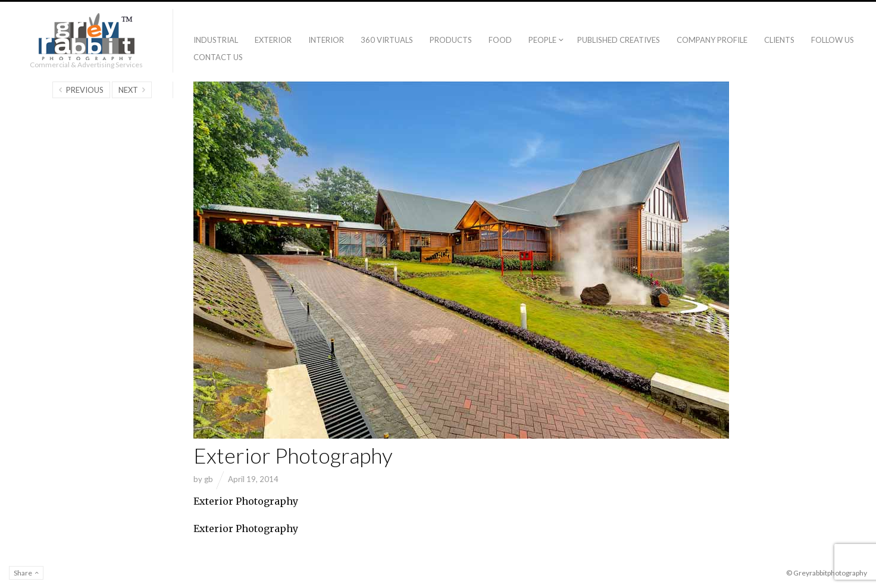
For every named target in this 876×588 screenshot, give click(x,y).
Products (451, 40)
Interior (326, 40)
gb (209, 479)
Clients (779, 40)
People (542, 40)
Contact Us (218, 57)
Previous (85, 90)
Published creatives (619, 40)
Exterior (273, 40)
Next (128, 90)
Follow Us (833, 40)
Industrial (216, 40)
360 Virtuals (387, 40)
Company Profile (712, 40)
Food (500, 40)
